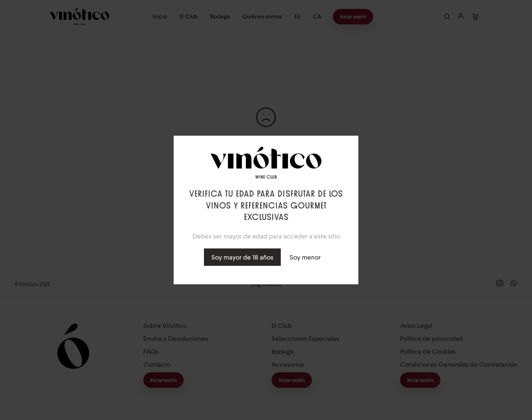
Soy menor (305, 257)
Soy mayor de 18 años (242, 257)
